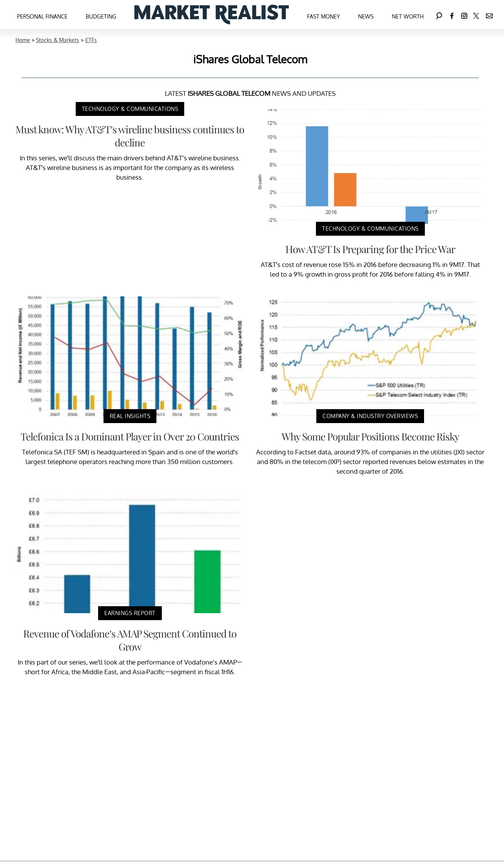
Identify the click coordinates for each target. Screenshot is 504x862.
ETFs (91, 40)
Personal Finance (42, 16)
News (366, 16)
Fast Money (323, 16)
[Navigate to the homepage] (212, 14)
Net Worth (408, 16)
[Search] (439, 14)
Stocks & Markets (58, 40)
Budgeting (101, 16)
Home (23, 40)
